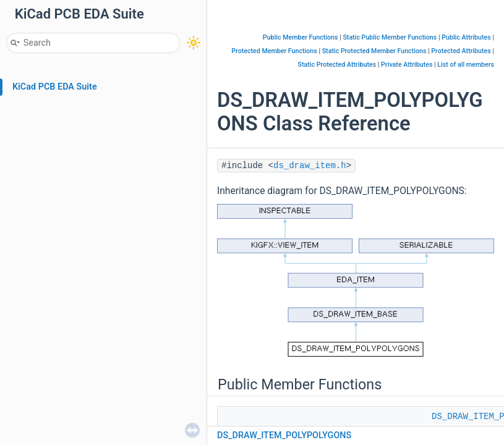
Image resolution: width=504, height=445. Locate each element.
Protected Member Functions (274, 51)
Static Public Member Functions (390, 37)
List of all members (466, 65)
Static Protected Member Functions (374, 51)
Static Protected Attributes (337, 65)
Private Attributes (407, 65)
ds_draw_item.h (310, 166)
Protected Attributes (461, 51)
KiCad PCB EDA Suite (55, 87)
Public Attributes (466, 37)
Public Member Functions (301, 37)
